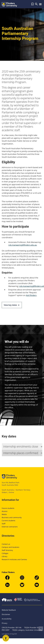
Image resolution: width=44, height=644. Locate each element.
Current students (9, 520)
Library (5, 556)
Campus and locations (11, 547)
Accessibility (7, 619)
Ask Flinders (31, 295)
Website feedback (9, 610)
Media (4, 514)
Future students (8, 508)
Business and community (12, 517)
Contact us (6, 544)
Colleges (5, 553)
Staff (4, 524)
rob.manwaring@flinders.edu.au (23, 245)
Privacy (5, 623)
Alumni (5, 511)
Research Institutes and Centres (14, 559)
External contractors (10, 527)
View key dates (12, 305)
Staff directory (7, 550)
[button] (32, 4)
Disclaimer (6, 614)
